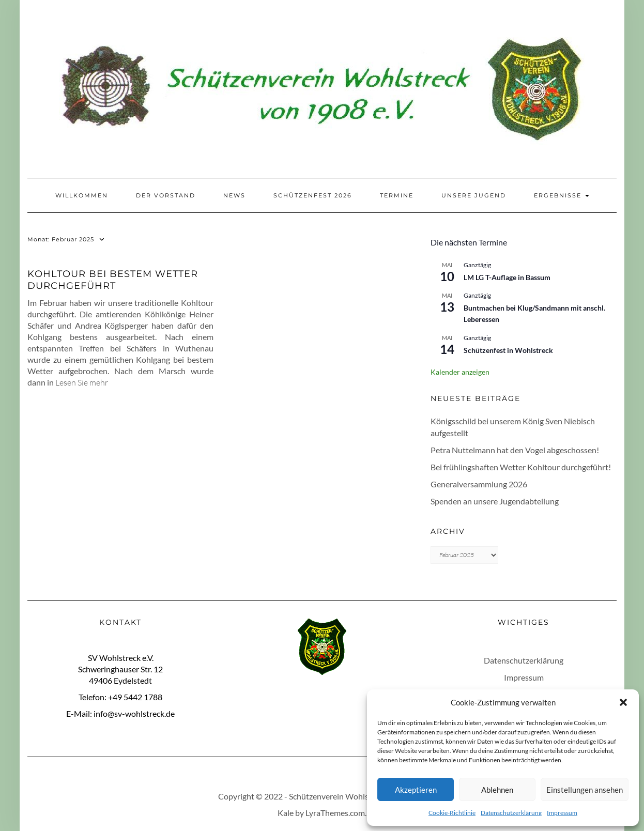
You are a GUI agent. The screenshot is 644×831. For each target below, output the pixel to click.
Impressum (562, 813)
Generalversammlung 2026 (479, 484)
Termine (397, 195)
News (234, 195)
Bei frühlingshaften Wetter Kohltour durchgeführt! (521, 467)
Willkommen (82, 195)
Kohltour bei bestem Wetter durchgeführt (113, 280)
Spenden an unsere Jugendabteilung (495, 501)
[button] (623, 702)
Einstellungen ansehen (585, 790)
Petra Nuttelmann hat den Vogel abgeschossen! (515, 450)
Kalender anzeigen (460, 372)
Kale (286, 813)
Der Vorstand (166, 195)
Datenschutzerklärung (511, 813)
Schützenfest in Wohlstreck (508, 350)
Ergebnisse (562, 195)
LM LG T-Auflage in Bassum (507, 277)
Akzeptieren (416, 790)
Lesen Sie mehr (82, 382)
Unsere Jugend (474, 195)
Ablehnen (497, 790)
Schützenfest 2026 (313, 195)
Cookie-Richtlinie (452, 813)
